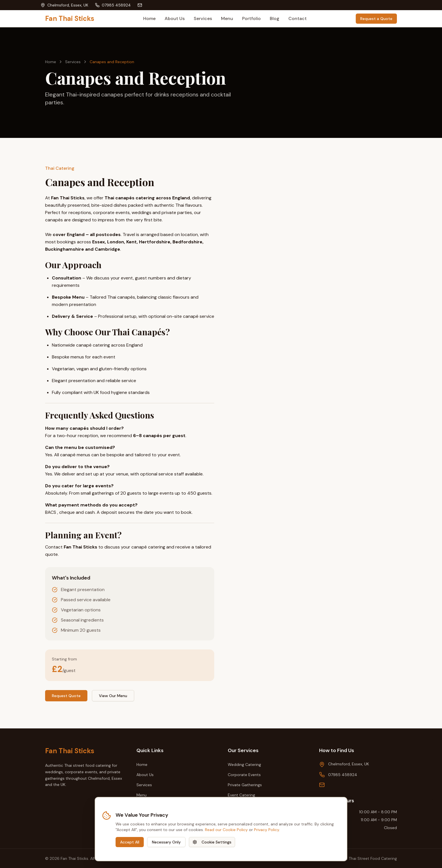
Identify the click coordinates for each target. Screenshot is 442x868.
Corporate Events (244, 775)
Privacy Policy (267, 830)
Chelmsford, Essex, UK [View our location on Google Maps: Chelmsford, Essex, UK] (349, 764)
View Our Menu (113, 696)
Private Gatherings (245, 785)
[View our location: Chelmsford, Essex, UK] (64, 5)
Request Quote (66, 696)
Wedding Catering (244, 765)
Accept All (130, 842)
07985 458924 (343, 775)
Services (203, 18)
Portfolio (251, 18)
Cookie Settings (212, 842)
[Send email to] (141, 5)
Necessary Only (166, 842)
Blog (275, 18)
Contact (298, 18)
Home (149, 18)
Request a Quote (376, 19)
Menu (227, 18)
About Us (175, 18)
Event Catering (241, 795)
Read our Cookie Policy (226, 830)
